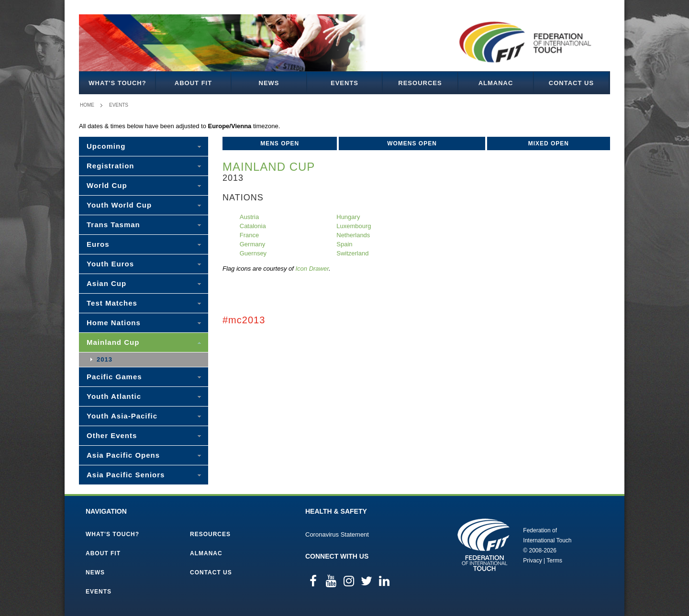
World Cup (107, 185)
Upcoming (106, 146)
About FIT (193, 83)
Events (344, 83)
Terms (554, 561)
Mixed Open (549, 143)
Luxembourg (354, 226)
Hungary (348, 217)
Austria (249, 217)
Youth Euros (110, 264)
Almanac (496, 83)
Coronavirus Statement (337, 534)
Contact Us (571, 83)
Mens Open (280, 143)
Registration (111, 166)
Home (87, 105)
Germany (252, 244)
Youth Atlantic (114, 396)
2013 (105, 359)
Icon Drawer (312, 269)
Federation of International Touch (483, 545)
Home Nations (114, 323)
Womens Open (412, 143)
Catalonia (253, 226)
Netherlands (353, 235)
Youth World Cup (119, 205)
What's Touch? (117, 83)
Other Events (112, 435)
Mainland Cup (113, 342)
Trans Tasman (113, 225)
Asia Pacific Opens (123, 455)
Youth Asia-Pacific (122, 416)
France (249, 235)
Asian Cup (106, 283)
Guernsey (253, 253)
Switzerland (352, 253)
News (269, 83)
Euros (98, 244)
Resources (420, 83)
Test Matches (112, 303)
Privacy (532, 561)
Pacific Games (114, 377)
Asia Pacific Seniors (126, 475)
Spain (344, 244)
